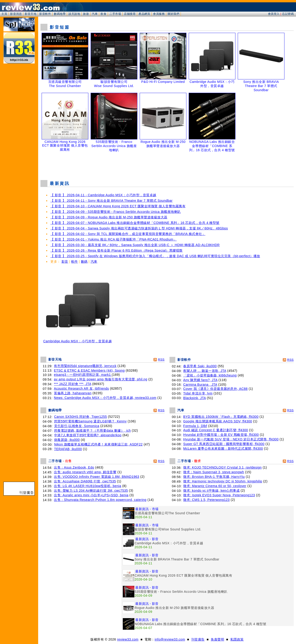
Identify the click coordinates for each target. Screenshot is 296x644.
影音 (65, 262)
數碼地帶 (60, 14)
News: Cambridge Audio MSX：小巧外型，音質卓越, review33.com (105, 398)
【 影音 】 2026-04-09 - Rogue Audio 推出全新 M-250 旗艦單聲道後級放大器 (109, 217)
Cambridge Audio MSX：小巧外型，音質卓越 (77, 340)
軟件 (75, 262)
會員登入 (274, 14)
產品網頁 (144, 14)
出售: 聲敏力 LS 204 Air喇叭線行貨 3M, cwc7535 (91, 491)
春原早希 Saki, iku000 (200, 366)
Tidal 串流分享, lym (198, 393)
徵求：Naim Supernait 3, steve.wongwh (214, 472)
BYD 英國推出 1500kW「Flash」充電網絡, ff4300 (221, 417)
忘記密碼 (288, 14)
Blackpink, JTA (194, 398)
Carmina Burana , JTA (200, 385)
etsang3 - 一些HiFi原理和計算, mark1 (83, 375)
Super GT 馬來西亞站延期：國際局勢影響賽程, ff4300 (224, 444)
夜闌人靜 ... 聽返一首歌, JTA (205, 371)
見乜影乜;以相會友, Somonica (77, 426)
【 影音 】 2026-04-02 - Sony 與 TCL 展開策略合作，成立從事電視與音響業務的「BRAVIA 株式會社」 (128, 234)
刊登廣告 (198, 639)
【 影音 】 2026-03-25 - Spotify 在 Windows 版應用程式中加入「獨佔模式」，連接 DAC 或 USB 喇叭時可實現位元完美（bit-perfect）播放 (155, 256)
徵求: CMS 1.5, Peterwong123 (206, 500)
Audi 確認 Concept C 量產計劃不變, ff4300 (216, 430)
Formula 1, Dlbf (195, 426)
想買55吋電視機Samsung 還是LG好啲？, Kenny (90, 421)
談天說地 (74, 14)
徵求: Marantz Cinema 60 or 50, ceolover (215, 486)
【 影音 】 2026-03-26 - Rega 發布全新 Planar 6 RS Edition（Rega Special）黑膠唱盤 (117, 250)
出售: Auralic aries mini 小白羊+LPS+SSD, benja (91, 495)
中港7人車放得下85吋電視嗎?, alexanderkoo (88, 435)
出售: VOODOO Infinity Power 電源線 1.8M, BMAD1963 (97, 477)
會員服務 (159, 14)
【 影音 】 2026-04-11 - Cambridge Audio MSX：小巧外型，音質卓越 (103, 195)
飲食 (103, 14)
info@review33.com (170, 639)
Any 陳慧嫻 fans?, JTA (200, 380)
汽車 (95, 14)
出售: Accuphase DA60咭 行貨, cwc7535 (85, 481)
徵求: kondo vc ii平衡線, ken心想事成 (211, 491)
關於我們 (173, 14)
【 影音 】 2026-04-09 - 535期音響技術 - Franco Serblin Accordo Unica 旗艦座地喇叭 (116, 212)
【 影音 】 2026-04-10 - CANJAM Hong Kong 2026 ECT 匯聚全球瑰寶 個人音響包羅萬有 (118, 206)
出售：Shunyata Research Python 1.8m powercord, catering (100, 500)
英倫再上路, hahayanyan (73, 393)
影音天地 (31, 14)
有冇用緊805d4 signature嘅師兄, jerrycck (85, 366)
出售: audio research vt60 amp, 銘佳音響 (85, 472)
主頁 (4, 14)
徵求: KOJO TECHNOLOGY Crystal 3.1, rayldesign (222, 467)
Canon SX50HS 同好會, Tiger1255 (81, 417)
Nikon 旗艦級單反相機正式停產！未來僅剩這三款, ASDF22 (98, 444)
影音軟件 (45, 14)
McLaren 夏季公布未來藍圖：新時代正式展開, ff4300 (223, 448)
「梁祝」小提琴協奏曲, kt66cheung (210, 375)
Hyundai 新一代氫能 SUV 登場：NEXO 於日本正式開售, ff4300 (231, 439)
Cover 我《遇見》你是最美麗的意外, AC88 (215, 389)
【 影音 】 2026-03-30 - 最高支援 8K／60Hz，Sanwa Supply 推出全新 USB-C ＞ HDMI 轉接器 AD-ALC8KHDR (135, 245)
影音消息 (16, 14)
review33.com (128, 639)
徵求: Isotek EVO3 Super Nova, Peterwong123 (219, 495)
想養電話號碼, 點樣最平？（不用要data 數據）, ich (92, 430)
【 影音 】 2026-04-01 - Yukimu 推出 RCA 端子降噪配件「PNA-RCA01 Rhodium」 (114, 239)
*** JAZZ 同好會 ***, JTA (72, 384)
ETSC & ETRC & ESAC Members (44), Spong (89, 370)
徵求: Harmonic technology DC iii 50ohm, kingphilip (223, 481)
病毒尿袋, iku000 (67, 440)
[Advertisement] (167, 165)
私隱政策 (237, 639)
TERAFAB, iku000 (68, 449)
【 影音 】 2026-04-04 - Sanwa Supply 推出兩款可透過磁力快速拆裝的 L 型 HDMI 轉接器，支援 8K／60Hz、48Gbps (139, 228)
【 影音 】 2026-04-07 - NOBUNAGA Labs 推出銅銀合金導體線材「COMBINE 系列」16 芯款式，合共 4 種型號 (135, 223)
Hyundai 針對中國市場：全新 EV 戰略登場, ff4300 (221, 435)
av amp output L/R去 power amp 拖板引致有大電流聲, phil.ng (101, 379)
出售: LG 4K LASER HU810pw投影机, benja (88, 486)
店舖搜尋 (130, 14)
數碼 (84, 262)
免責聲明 (217, 639)
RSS (161, 360)
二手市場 (115, 14)
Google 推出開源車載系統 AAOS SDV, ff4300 (218, 421)
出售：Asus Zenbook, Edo (74, 467)
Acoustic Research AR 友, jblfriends (81, 388)
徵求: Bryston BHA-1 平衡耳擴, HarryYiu (214, 477)
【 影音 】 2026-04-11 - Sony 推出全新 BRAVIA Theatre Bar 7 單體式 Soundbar (111, 201)
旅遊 (86, 14)
